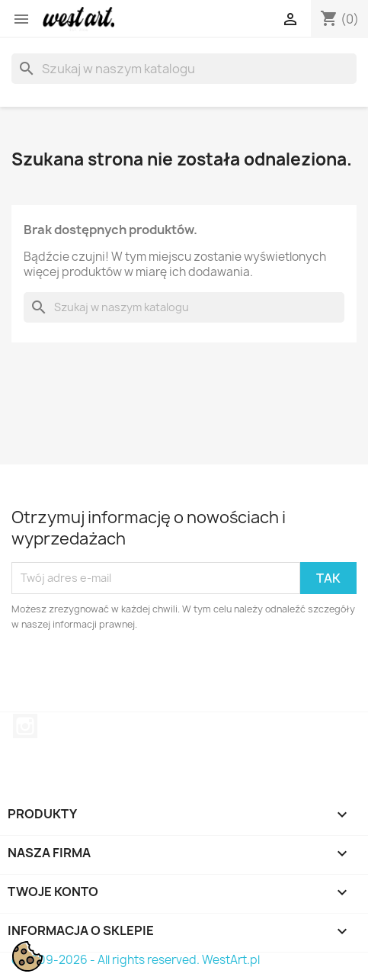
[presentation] (139, 674)
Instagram (25, 726)
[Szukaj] (184, 69)
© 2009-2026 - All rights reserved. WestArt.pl (136, 960)
